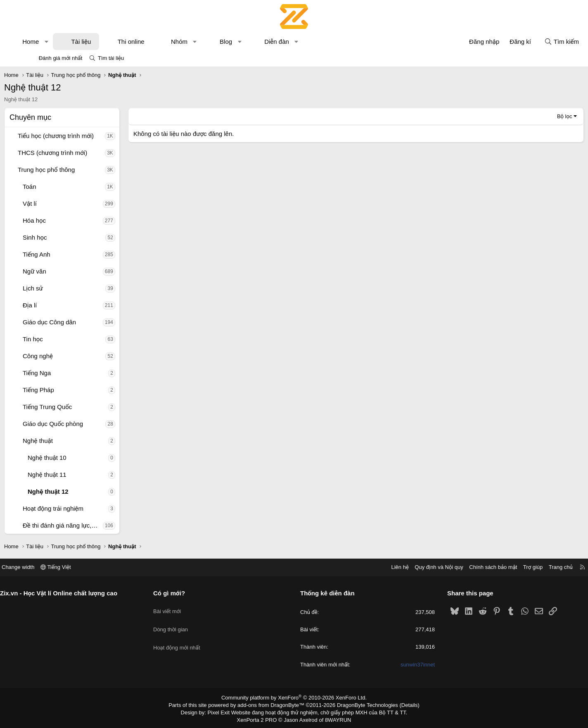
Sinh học (60, 237)
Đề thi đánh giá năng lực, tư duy (88, 525)
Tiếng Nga (62, 373)
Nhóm (205, 42)
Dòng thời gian (187, 622)
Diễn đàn (302, 42)
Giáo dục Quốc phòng (78, 424)
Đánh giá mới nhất (61, 58)
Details (401, 704)
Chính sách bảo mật (461, 567)
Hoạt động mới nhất (193, 637)
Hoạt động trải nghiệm (79, 508)
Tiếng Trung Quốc (73, 407)
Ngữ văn (60, 271)
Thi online (157, 42)
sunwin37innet (402, 665)
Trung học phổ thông (72, 170)
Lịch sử (58, 288)
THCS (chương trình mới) (78, 153)
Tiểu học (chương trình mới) (81, 136)
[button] (72, 42)
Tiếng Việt (88, 567)
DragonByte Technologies (362, 704)
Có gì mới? (185, 593)
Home (56, 42)
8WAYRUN (335, 718)
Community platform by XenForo (294, 697)
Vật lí (55, 203)
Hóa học (60, 220)
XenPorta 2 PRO (260, 718)
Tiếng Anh (62, 254)
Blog (251, 42)
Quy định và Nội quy (407, 567)
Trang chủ (529, 567)
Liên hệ (368, 567)
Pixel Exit (224, 711)
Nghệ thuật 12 (74, 491)
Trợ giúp (501, 567)
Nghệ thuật (63, 441)
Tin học (58, 339)
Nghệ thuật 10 (73, 458)
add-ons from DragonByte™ (273, 704)
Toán (55, 187)
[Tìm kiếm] (536, 42)
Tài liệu (107, 42)
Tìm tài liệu (111, 58)
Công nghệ (63, 356)
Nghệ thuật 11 (73, 475)
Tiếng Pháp (64, 390)
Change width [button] (50, 567)
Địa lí (56, 305)
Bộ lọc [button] (539, 116)
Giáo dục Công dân (75, 322)
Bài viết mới (183, 607)
